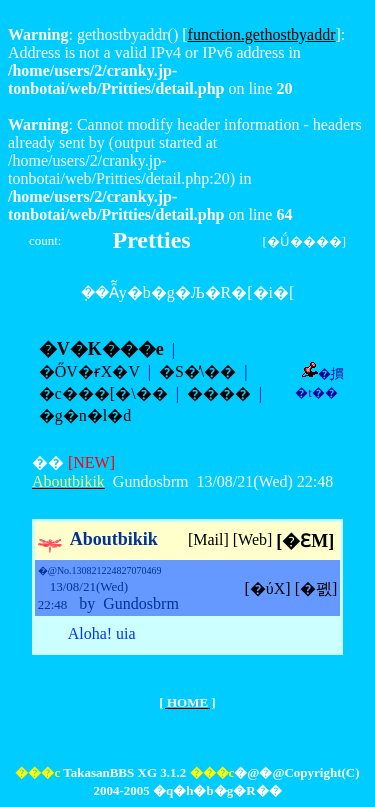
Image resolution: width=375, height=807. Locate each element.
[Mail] (208, 539)
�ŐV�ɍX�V (89, 371)
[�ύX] (268, 588)
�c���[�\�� (103, 393)
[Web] (253, 539)
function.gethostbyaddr (262, 34)
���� (219, 393)
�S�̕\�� (197, 371)
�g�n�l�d (85, 415)
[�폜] (316, 588)
